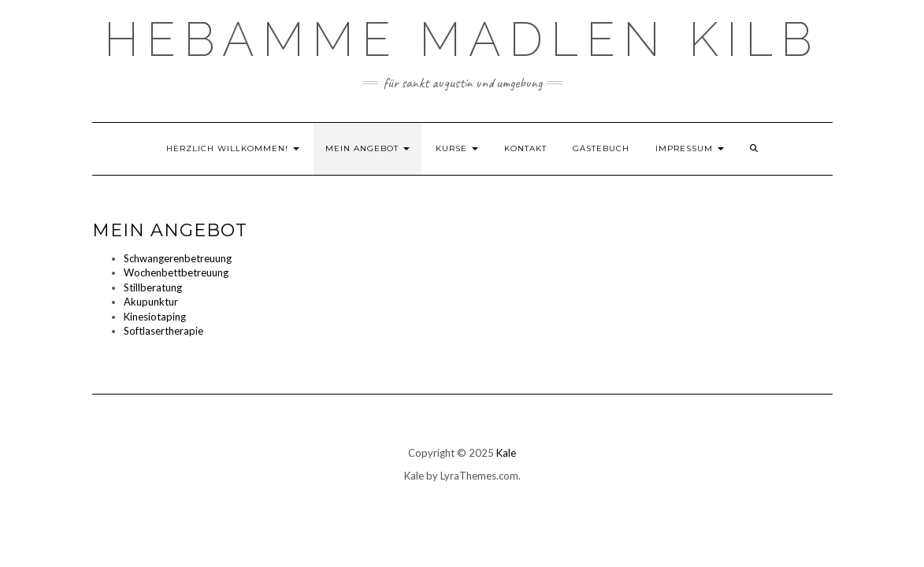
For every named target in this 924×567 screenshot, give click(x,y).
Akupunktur (151, 302)
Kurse (457, 148)
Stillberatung (153, 287)
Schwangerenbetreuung (178, 258)
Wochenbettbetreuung (176, 272)
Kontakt (525, 148)
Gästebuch (601, 148)
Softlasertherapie (163, 331)
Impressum (690, 148)
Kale (506, 453)
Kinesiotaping (155, 317)
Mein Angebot (367, 148)
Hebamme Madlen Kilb (462, 39)
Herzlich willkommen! (233, 148)
